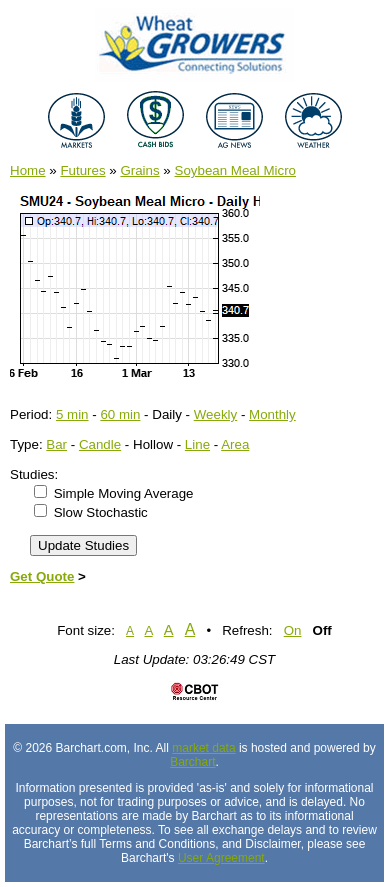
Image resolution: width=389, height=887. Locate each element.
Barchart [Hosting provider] (192, 762)
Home (28, 170)
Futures (82, 170)
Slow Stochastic (101, 512)
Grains (139, 170)
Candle (100, 444)
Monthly (272, 414)
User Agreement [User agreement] (221, 858)
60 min (120, 414)
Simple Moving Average (124, 493)
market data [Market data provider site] (203, 748)
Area (235, 444)
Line (197, 444)
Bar (56, 444)
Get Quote (42, 576)
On (293, 630)
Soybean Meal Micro (236, 170)
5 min (72, 414)
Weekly (215, 414)
